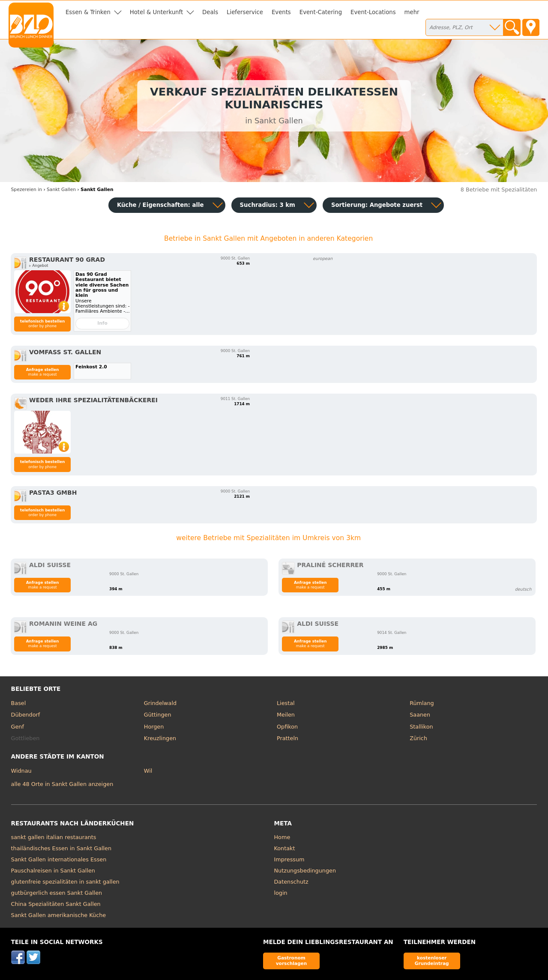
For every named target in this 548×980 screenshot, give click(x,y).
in (27, 190)
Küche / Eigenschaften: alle (160, 205)
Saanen (420, 715)
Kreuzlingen (160, 738)
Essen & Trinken (88, 12)
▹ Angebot (39, 266)
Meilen (286, 715)
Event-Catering (321, 12)
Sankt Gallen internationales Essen (59, 859)
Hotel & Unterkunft (156, 12)
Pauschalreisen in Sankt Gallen (53, 871)
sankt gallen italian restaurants (54, 837)
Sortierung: (377, 205)
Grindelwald (160, 703)
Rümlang (422, 703)
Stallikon (421, 727)
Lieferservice (245, 12)
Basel (19, 703)
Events (281, 12)
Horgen (154, 727)
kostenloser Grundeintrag (432, 961)
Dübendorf (26, 715)
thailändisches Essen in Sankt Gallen (61, 848)
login (281, 893)
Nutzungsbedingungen (305, 871)
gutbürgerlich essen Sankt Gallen (57, 893)
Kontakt (285, 848)
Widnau (21, 771)
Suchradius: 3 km (268, 205)
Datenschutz (291, 882)
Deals (210, 12)
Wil (148, 771)
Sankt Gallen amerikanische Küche (59, 915)
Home (282, 837)
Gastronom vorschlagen (292, 961)
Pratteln (287, 738)
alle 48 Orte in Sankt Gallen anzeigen (62, 784)
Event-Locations (373, 12)
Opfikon (287, 727)
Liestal (286, 703)
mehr (412, 12)
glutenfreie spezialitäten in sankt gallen (65, 882)
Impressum (289, 859)
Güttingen (158, 715)
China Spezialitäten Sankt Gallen (56, 904)
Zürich (418, 738)
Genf (18, 727)
